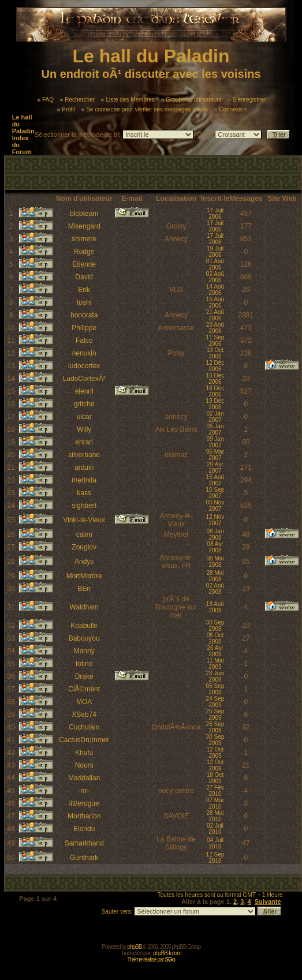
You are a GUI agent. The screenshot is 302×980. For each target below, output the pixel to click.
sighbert (84, 506)
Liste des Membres (128, 100)
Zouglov (84, 547)
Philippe (84, 328)
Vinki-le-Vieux (84, 520)
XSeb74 (84, 715)
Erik (84, 290)
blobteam (84, 214)
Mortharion (84, 816)
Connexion (230, 109)
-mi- (84, 791)
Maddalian (84, 778)
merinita (84, 480)
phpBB (135, 947)
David (84, 277)
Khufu (84, 753)
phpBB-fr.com (167, 953)
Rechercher (77, 100)
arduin (84, 467)
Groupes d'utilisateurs (191, 100)
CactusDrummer (84, 740)
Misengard (84, 226)
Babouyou (84, 638)
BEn (84, 589)
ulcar (84, 417)
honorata (84, 315)
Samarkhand (84, 843)
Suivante (268, 902)
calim (84, 534)
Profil (66, 109)
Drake (84, 676)
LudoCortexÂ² (84, 379)
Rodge (84, 252)
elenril (84, 391)
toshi (84, 302)
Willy (84, 429)
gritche (84, 404)
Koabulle (84, 626)
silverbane (84, 455)
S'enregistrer (247, 100)
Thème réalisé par (151, 960)
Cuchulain (84, 727)
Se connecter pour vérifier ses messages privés (145, 109)
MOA (84, 702)
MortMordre (84, 576)
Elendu (84, 829)
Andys (84, 562)
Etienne (84, 264)
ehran (84, 442)
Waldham (84, 607)
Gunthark (84, 858)
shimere (84, 239)
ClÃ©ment (84, 689)
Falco (84, 341)
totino (84, 664)
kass (84, 493)
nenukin (84, 353)
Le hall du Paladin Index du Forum (23, 134)
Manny (84, 651)
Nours (84, 765)
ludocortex (84, 366)
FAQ (46, 100)
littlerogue (84, 803)
